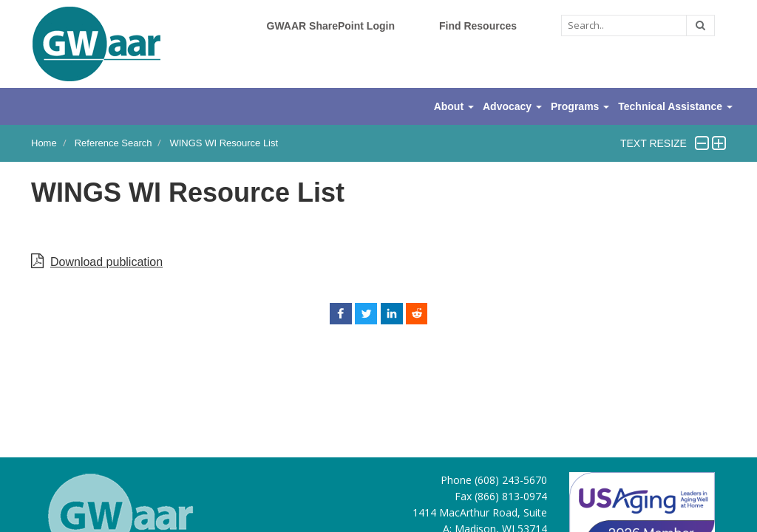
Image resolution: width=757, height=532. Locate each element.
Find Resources (478, 26)
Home (44, 143)
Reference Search (113, 143)
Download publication (106, 262)
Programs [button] (580, 106)
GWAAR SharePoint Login (331, 26)
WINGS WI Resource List (224, 143)
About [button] (454, 106)
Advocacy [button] (512, 106)
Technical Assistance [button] (675, 106)
